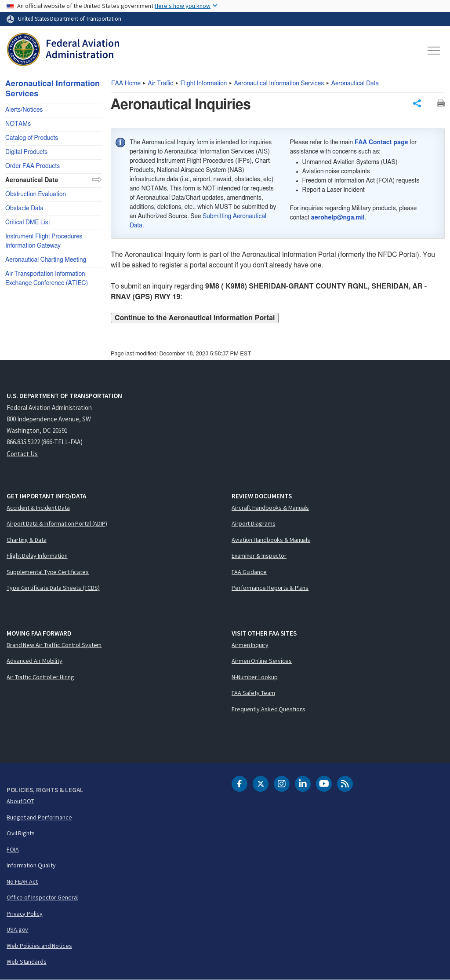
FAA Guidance (249, 572)
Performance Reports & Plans (270, 588)
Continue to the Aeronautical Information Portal (195, 318)
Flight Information (204, 84)
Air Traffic (160, 84)
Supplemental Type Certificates (48, 572)
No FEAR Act (22, 881)
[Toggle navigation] (434, 51)
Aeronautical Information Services (279, 84)
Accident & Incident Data (38, 508)
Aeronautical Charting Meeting (46, 260)
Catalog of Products (32, 138)
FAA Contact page (381, 143)
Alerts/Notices (24, 110)
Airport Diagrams (253, 523)
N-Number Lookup (255, 677)
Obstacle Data (24, 208)
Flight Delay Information (37, 556)
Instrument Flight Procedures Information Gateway (44, 241)
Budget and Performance (39, 817)
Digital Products (26, 152)
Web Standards (27, 962)
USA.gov (17, 929)
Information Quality (31, 865)
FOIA (13, 849)
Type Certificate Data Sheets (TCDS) (53, 588)
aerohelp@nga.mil (338, 218)
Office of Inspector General (42, 897)
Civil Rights (21, 833)
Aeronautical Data (355, 84)
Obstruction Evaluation (36, 194)
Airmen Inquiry (250, 645)
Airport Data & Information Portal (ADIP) (57, 523)
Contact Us (22, 454)
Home (126, 84)
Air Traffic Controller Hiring (40, 677)
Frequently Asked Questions (269, 709)
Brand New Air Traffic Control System (54, 645)
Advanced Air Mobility (34, 661)
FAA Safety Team (253, 693)
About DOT (20, 801)
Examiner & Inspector (259, 556)
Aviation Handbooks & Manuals (271, 540)
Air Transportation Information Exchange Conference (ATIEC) (47, 279)
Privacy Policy (25, 914)
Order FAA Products (33, 166)
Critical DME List (28, 223)
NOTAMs (18, 124)
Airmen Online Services (262, 661)
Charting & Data (27, 540)
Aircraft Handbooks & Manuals (270, 508)
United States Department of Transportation (70, 18)
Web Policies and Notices (39, 946)
